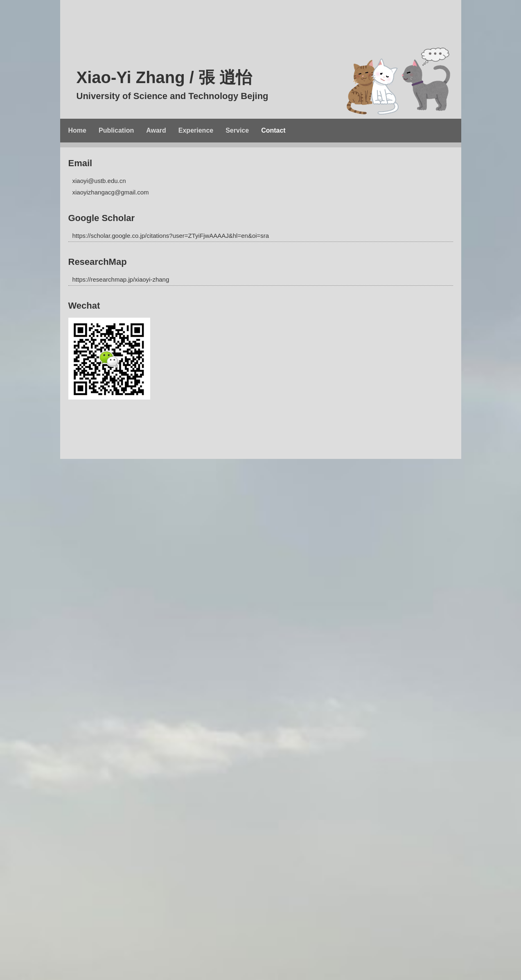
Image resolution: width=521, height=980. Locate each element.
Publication (116, 130)
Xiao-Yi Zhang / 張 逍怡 (277, 87)
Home (77, 130)
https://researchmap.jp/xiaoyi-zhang (121, 279)
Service (237, 130)
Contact (273, 130)
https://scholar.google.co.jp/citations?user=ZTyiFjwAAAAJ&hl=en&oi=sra (171, 236)
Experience (196, 130)
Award (156, 130)
